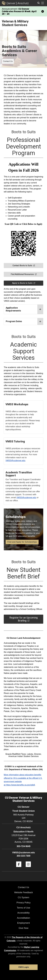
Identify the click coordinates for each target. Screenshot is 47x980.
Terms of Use (23, 908)
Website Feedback (23, 892)
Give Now (23, 928)
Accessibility (23, 913)
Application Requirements (24, 309)
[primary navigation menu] (43, 3)
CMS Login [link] (23, 967)
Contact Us (8, 61)
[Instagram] (28, 868)
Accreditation (23, 918)
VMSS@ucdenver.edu (26, 498)
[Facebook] (19, 868)
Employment (23, 923)
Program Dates (24, 321)
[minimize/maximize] (43, 11)
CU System (23, 897)
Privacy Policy (23, 903)
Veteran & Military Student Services (15, 23)
